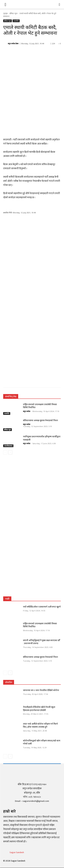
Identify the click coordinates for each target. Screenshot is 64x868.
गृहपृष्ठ (5, 13)
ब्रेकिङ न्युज (13, 13)
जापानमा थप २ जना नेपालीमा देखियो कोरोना (41, 690)
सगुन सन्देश (27, 411)
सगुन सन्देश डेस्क (13, 43)
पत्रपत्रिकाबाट (8, 446)
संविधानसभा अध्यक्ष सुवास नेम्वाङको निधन (40, 420)
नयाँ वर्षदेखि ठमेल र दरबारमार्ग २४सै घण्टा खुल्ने (42, 607)
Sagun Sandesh (17, 852)
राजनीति (16, 21)
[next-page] (10, 452)
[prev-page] (5, 452)
